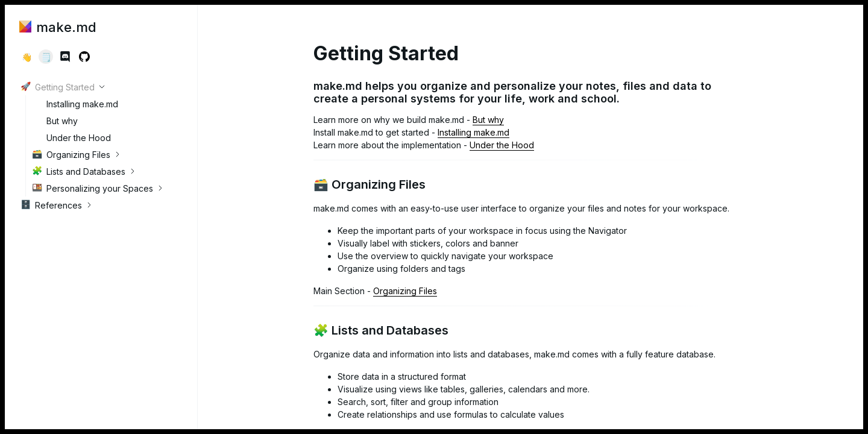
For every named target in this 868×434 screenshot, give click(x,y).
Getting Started (58, 87)
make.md (58, 27)
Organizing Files (71, 154)
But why (55, 121)
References (51, 205)
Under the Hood (71, 137)
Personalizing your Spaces (93, 188)
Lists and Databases (79, 171)
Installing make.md (75, 104)
